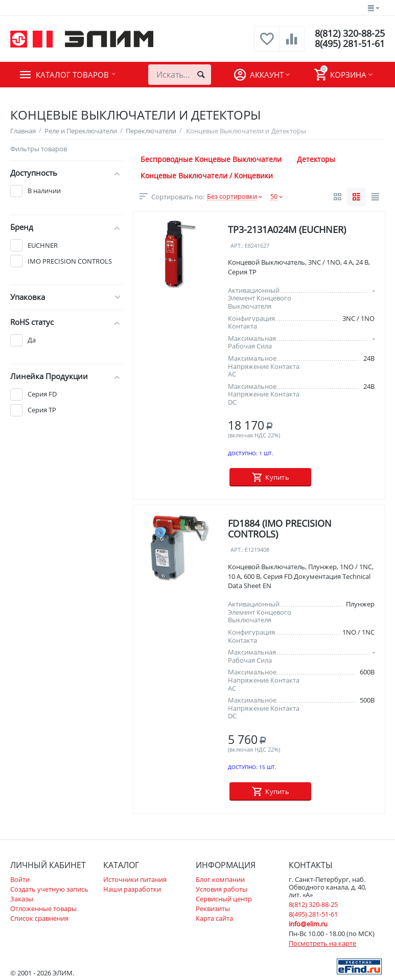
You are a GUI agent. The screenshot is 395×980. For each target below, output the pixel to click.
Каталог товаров (72, 75)
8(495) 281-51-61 (350, 44)
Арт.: (237, 246)
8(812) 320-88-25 (350, 34)
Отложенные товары (43, 908)
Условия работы (222, 889)
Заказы (22, 899)
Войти (20, 879)
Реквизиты (213, 908)
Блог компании (220, 879)
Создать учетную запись (49, 889)
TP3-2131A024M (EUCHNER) (287, 229)
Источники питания (135, 879)
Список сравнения (39, 918)
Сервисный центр (224, 899)
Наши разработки (132, 889)
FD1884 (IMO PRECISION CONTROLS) (280, 529)
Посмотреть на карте (322, 943)
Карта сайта (214, 918)
